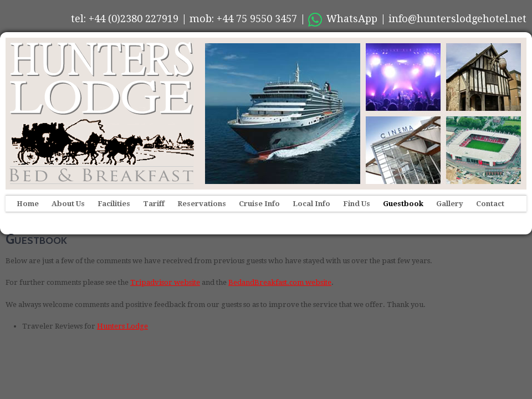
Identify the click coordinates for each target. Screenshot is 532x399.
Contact (490, 204)
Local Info (311, 204)
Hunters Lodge (122, 326)
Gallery (450, 204)
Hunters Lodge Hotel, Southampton (100, 114)
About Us (68, 204)
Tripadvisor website (165, 282)
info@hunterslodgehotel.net (457, 19)
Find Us (357, 204)
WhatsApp (343, 19)
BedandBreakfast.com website (280, 282)
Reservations (202, 204)
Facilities (114, 204)
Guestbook (403, 204)
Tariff (154, 204)
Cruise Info (259, 204)
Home (28, 204)
